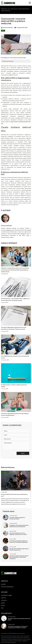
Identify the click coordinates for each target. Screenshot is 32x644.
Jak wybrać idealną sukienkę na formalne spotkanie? (17, 518)
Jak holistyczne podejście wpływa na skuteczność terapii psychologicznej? (19, 542)
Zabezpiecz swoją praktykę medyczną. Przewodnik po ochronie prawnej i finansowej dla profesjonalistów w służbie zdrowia (15, 270)
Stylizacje (4, 600)
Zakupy (3, 605)
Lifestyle (3, 598)
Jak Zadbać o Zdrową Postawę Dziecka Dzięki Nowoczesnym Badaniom (19, 526)
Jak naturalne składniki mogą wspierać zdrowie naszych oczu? (19, 549)
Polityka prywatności (7, 587)
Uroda (3, 603)
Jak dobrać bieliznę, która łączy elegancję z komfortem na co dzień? (18, 534)
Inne (3, 31)
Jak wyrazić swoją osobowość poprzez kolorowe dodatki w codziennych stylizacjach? (19, 557)
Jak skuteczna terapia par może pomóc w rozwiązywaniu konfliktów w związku (18, 627)
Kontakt (3, 584)
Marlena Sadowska (8, 27)
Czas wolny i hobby (6, 595)
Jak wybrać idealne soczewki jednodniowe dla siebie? (19, 619)
